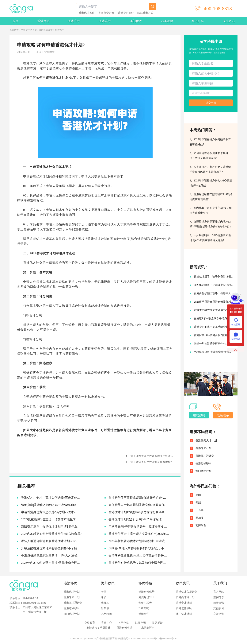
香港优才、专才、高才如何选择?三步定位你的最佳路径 (51, 498)
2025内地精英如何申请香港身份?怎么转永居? (51, 534)
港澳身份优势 (146, 592)
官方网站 (219, 592)
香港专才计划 (203, 448)
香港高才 (105, 21)
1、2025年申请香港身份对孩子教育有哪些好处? (210, 142)
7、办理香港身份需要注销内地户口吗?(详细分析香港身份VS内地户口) (210, 224)
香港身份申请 (124, 628)
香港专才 (74, 21)
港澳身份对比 (146, 597)
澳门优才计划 (203, 471)
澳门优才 (136, 21)
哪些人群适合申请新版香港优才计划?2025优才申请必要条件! (51, 541)
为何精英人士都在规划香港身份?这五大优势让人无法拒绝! (139, 505)
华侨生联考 (145, 603)
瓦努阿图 (201, 526)
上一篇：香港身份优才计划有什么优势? (148, 462)
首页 (15, 21)
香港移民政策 (46, 30)
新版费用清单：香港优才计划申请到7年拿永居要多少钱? (51, 527)
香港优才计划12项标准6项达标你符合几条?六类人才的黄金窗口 (139, 512)
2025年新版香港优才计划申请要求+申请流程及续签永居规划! (139, 541)
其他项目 (219, 608)
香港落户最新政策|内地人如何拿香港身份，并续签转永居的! (139, 555)
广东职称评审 (146, 628)
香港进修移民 (203, 464)
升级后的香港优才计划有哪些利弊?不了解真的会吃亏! (51, 548)
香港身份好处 (126, 13)
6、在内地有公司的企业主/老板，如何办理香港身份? (211, 210)
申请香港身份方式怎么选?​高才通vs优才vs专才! (51, 512)
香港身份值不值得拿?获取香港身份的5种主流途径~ (139, 498)
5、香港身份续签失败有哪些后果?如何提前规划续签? (211, 197)
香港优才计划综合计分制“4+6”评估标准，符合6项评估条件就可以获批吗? (139, 519)
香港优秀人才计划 (206, 441)
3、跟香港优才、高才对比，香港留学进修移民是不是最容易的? (210, 169)
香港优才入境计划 (187, 592)
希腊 (198, 503)
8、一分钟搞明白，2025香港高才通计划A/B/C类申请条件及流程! (210, 238)
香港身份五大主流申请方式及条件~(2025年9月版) (139, 534)
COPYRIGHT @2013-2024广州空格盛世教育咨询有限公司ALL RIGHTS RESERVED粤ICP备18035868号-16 (123, 638)
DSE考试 (144, 608)
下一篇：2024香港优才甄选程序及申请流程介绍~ (154, 456)
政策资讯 (229, 21)
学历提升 (105, 628)
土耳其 (199, 510)
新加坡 (199, 518)
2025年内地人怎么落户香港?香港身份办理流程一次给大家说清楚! (51, 563)
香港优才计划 (72, 592)
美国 (198, 495)
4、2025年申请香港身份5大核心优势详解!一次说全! (211, 183)
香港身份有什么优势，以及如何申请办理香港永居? (139, 563)
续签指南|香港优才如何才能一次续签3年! (49, 505)
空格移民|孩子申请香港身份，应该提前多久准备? (139, 527)
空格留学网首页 (29, 30)
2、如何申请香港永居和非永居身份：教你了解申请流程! (209, 156)
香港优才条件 (87, 13)
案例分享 (198, 21)
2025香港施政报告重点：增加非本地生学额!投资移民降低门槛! (51, 519)
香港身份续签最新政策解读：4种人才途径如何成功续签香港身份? (51, 555)
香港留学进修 (106, 13)
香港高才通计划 (205, 456)
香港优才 (43, 21)
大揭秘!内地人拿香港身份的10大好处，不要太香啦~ (139, 548)
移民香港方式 (145, 13)
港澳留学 (167, 21)
